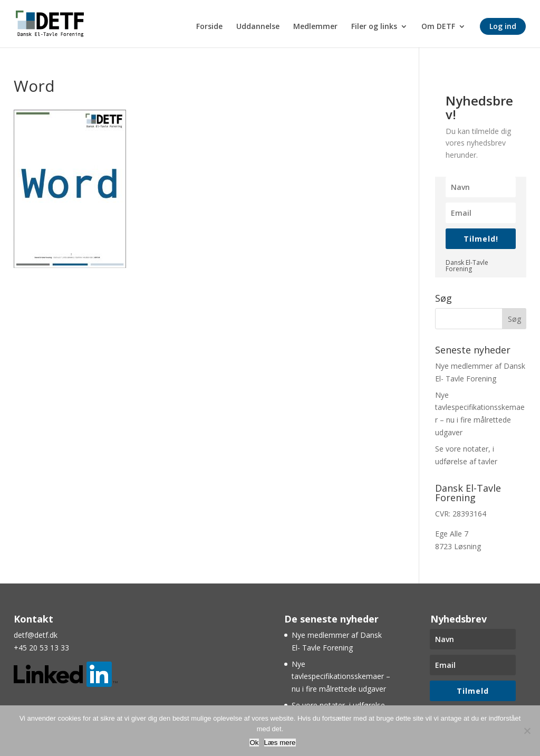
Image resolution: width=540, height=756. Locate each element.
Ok (254, 743)
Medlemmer (315, 27)
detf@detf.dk (36, 635)
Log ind (503, 26)
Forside (209, 27)
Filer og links (374, 27)
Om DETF (438, 27)
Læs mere (280, 743)
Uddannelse (258, 27)
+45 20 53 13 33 (41, 648)
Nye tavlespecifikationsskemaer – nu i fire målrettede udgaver (341, 677)
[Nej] (527, 731)
